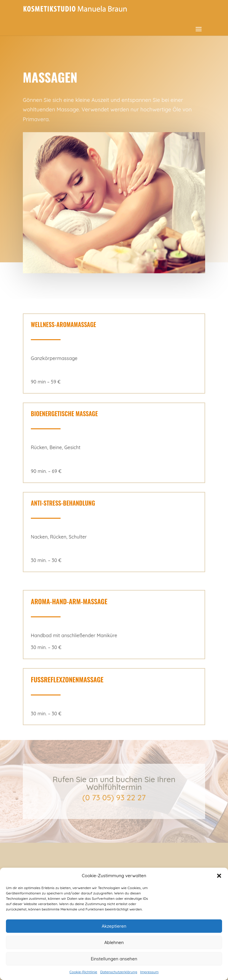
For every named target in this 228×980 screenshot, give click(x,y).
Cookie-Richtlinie (83, 972)
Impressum (149, 972)
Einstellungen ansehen (114, 959)
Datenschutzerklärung (119, 972)
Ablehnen (114, 942)
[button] (219, 876)
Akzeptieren (114, 926)
